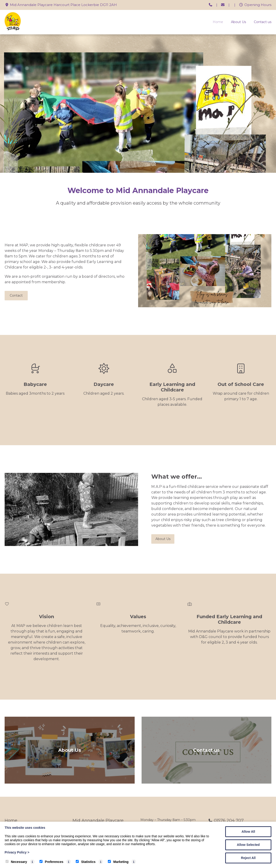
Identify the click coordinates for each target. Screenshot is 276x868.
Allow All (248, 832)
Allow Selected (248, 845)
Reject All (248, 858)
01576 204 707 (229, 820)
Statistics (86, 862)
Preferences (51, 862)
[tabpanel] (138, 104)
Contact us (263, 22)
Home (218, 22)
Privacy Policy (17, 852)
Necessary (16, 862)
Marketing (118, 862)
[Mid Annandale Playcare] (13, 29)
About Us (238, 22)
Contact (16, 295)
